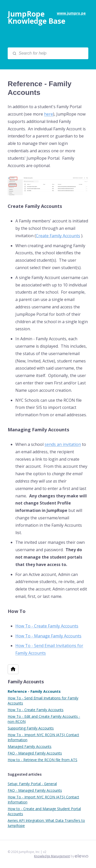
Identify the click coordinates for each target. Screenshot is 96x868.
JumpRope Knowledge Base (36, 17)
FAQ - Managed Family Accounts (35, 753)
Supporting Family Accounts (31, 728)
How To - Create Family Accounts (36, 710)
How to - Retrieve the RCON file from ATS (42, 760)
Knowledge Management (52, 856)
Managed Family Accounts (30, 746)
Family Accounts (26, 682)
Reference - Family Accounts (34, 691)
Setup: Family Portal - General (32, 784)
